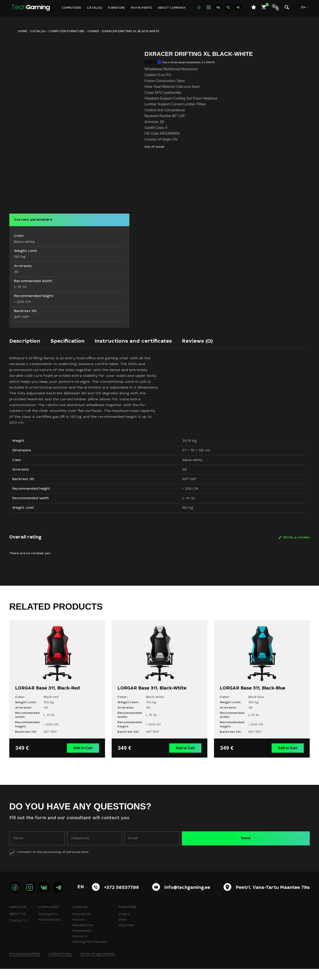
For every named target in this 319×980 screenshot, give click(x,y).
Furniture (117, 8)
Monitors (80, 948)
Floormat (126, 937)
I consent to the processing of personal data (53, 863)
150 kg (187, 519)
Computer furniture (67, 31)
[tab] (27, 343)
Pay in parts (141, 8)
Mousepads (82, 942)
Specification (73, 342)
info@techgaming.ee (187, 899)
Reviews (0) (216, 342)
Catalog (94, 8)
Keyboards (81, 925)
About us (17, 925)
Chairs (93, 31)
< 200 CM (190, 498)
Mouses (79, 931)
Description (27, 342)
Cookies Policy (60, 965)
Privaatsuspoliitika (25, 965)
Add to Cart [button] (84, 759)
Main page (18, 918)
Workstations (50, 931)
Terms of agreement (97, 965)
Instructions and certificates (145, 342)
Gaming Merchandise (90, 953)
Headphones (83, 937)
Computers (71, 8)
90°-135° (189, 487)
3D (184, 476)
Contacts (18, 932)
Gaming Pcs (48, 925)
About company (172, 8)
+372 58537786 (122, 899)
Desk (123, 931)
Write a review (296, 550)
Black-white (192, 465)
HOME (23, 31)
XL (193, 509)
